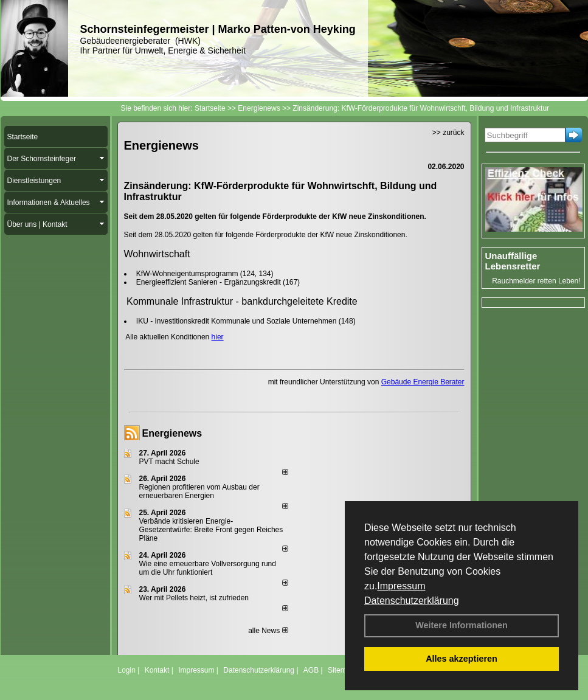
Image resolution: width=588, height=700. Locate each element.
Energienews (172, 433)
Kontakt (157, 670)
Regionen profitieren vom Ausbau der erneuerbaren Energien (199, 491)
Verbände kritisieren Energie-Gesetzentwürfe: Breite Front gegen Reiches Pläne (211, 530)
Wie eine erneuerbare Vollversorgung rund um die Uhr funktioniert (208, 568)
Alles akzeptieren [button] (462, 659)
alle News (268, 631)
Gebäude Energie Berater (423, 382)
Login (127, 670)
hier (218, 337)
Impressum (401, 586)
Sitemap (341, 670)
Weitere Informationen (462, 625)
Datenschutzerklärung (412, 601)
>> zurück (448, 133)
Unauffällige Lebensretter (513, 261)
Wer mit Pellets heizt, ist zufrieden (194, 598)
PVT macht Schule (169, 462)
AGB (311, 670)
